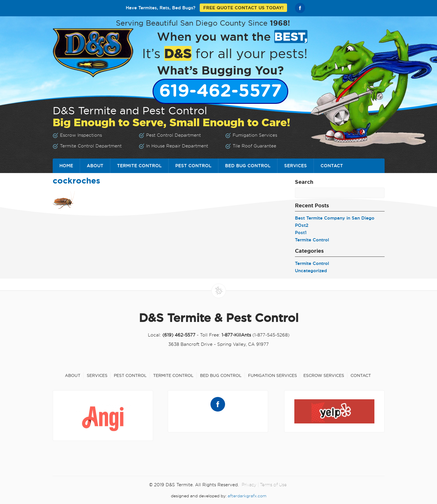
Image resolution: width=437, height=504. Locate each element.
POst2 (302, 225)
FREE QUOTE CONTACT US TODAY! (243, 8)
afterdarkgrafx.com (247, 496)
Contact (332, 166)
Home (66, 166)
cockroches (76, 180)
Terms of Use (273, 485)
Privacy (249, 485)
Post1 (301, 233)
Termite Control (139, 166)
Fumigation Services (273, 375)
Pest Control (193, 166)
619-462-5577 (220, 91)
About (95, 166)
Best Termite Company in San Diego (335, 218)
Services (296, 166)
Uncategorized (311, 271)
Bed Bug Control (248, 166)
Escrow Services (324, 375)
